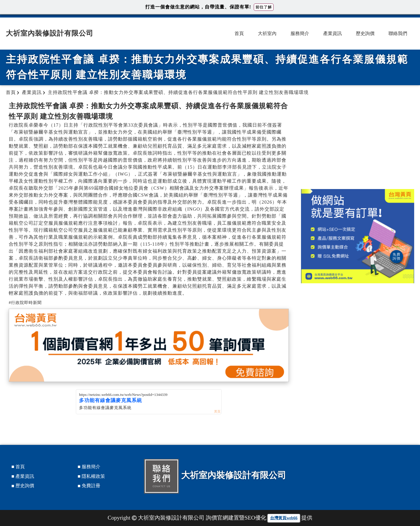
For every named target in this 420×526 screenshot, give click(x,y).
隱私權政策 (93, 476)
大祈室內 (267, 33)
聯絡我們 (398, 33)
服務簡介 (300, 33)
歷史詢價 (365, 33)
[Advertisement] (358, 142)
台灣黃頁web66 (284, 518)
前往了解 (264, 7)
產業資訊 (332, 33)
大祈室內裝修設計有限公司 (50, 33)
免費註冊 (91, 486)
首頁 (239, 33)
